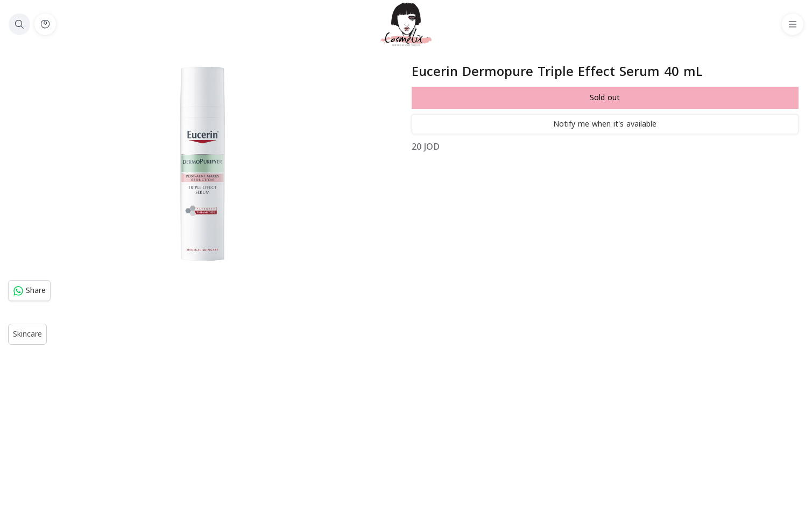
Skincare (27, 334)
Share (29, 291)
